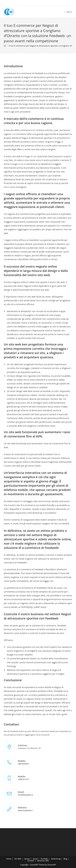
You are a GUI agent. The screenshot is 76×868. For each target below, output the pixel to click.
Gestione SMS (43, 861)
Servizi (27, 859)
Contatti (31, 861)
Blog (65, 859)
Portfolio (44, 859)
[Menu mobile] (68, 12)
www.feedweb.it (25, 810)
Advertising (56, 859)
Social (35, 859)
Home (9, 859)
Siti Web (18, 859)
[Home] (5, 46)
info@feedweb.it (25, 795)
